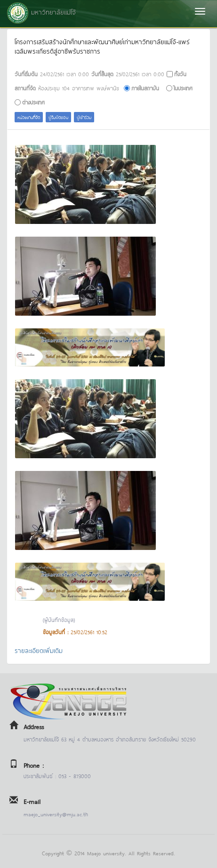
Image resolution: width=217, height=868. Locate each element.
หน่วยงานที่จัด (29, 117)
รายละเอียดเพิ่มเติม (39, 650)
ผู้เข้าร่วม (84, 117)
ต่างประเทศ (33, 102)
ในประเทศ (183, 88)
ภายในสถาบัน (145, 88)
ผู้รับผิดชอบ (58, 117)
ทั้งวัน (180, 74)
